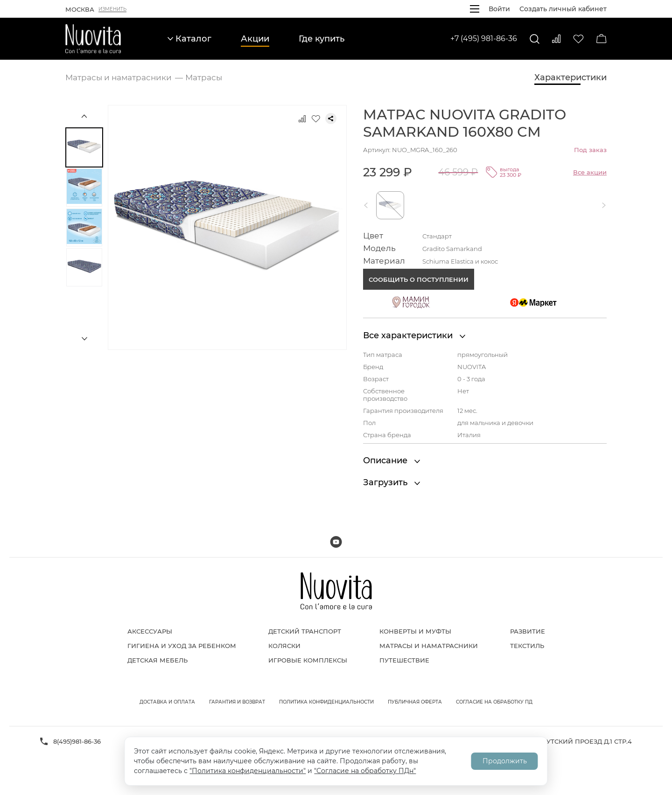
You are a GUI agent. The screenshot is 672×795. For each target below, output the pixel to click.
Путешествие (404, 660)
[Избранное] (578, 39)
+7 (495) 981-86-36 (484, 38)
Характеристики (570, 77)
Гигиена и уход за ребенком (182, 646)
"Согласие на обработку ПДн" (365, 771)
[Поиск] (535, 39)
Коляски (284, 646)
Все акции (590, 172)
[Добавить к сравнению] (302, 119)
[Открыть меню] (475, 9)
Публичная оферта (415, 702)
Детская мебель (157, 660)
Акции (255, 39)
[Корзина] (602, 39)
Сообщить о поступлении (419, 279)
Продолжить (505, 761)
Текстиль (527, 646)
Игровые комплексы (308, 660)
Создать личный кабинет (563, 9)
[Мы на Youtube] (336, 542)
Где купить (322, 39)
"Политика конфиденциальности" (248, 771)
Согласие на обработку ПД (494, 702)
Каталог (189, 39)
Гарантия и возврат (237, 702)
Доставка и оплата (167, 702)
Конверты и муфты (415, 631)
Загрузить (392, 482)
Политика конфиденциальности (326, 702)
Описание (392, 460)
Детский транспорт (305, 631)
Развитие (528, 631)
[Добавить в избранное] (316, 119)
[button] (368, 205)
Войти (499, 9)
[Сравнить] (556, 39)
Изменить (112, 9)
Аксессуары (150, 631)
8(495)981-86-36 (77, 741)
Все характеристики (414, 335)
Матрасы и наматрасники (429, 646)
